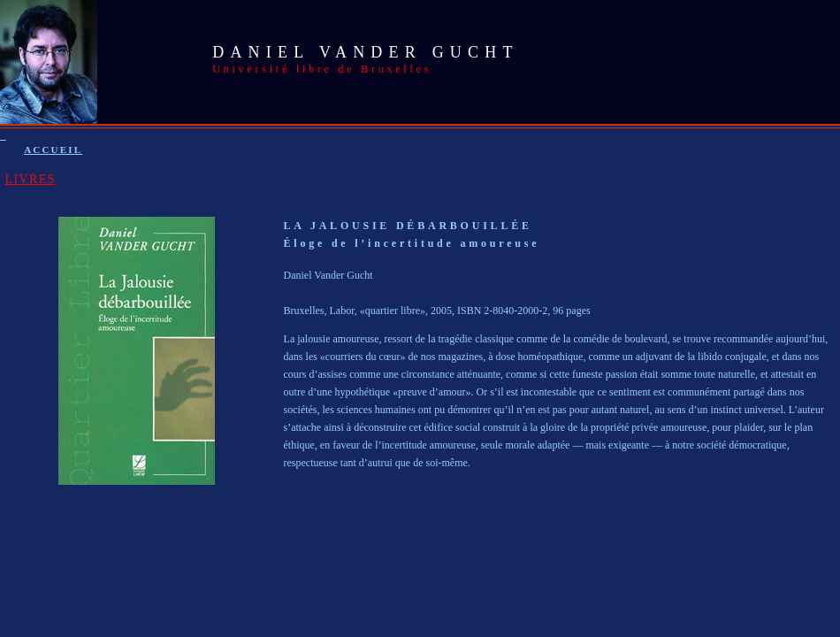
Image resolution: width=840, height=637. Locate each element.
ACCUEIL (53, 150)
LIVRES (31, 179)
